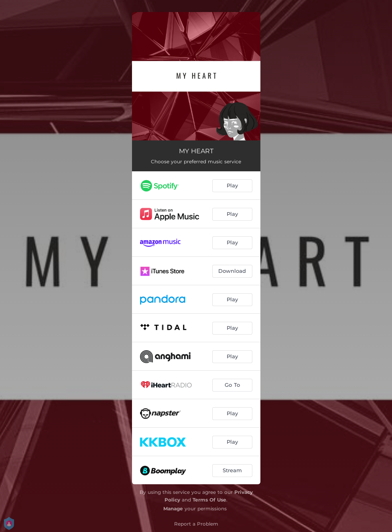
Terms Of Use (209, 500)
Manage (173, 509)
